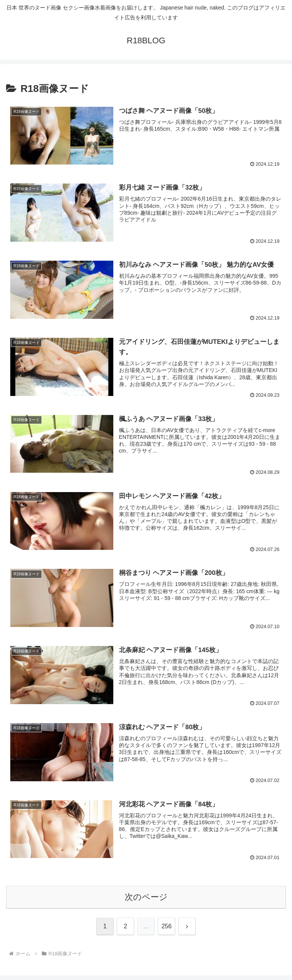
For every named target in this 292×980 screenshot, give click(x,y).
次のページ (146, 897)
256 (167, 927)
